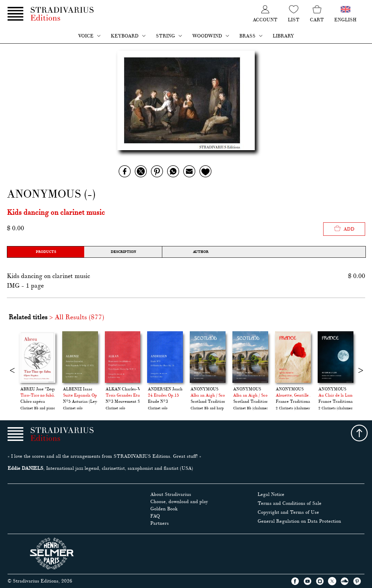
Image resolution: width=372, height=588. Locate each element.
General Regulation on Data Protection (299, 521)
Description (123, 252)
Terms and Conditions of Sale (289, 503)
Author (201, 252)
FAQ (155, 516)
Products (46, 252)
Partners (160, 523)
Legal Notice (271, 494)
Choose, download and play (179, 502)
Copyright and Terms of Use (288, 512)
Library (283, 36)
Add (344, 228)
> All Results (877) (77, 317)
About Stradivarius (171, 494)
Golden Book (164, 509)
